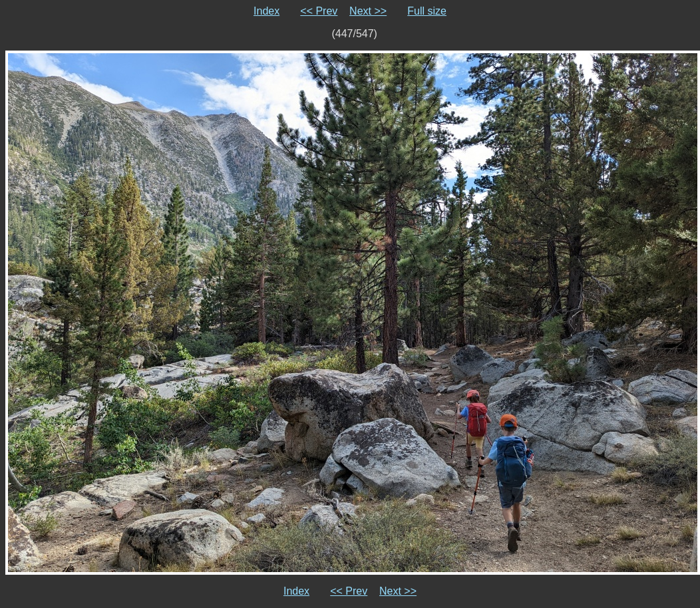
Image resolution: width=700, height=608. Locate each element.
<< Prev (319, 11)
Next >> (368, 11)
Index (266, 11)
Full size (427, 11)
